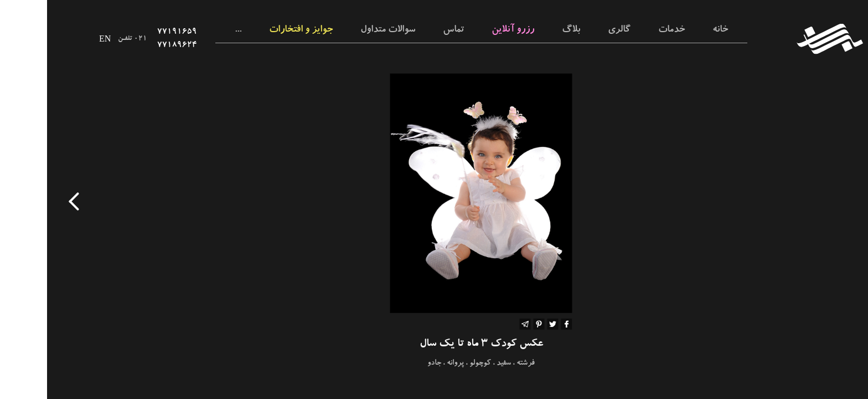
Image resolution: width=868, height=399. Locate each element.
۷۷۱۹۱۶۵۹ (130, 32)
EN (58, 39)
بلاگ (524, 30)
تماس (406, 30)
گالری (572, 30)
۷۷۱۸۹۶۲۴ (130, 45)
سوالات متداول (341, 30)
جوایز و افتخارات (254, 30)
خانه (673, 30)
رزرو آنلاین (466, 30)
